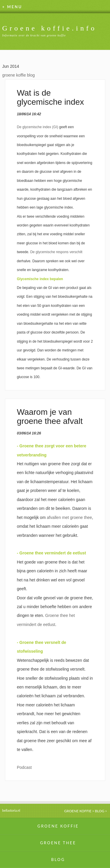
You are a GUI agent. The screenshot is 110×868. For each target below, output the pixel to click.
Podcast (24, 767)
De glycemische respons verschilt (56, 252)
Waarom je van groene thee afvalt (50, 417)
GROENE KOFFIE (78, 811)
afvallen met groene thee (69, 517)
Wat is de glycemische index (51, 97)
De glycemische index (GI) (38, 127)
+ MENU (12, 7)
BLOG (100, 811)
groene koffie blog (19, 75)
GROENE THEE (58, 843)
